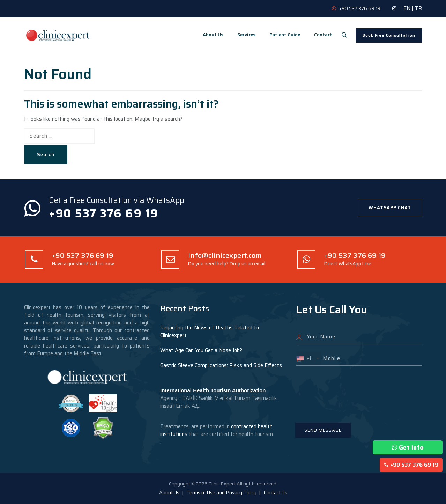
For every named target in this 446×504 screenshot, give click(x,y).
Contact (320, 35)
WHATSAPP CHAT (390, 208)
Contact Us (276, 492)
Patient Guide (282, 35)
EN (407, 8)
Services (243, 35)
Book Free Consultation (389, 35)
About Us (210, 35)
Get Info (408, 447)
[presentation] (349, 390)
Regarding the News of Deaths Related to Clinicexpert (210, 331)
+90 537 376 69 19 (411, 465)
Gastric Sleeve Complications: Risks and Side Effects (221, 365)
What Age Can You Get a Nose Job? (201, 350)
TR (418, 8)
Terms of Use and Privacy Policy (222, 492)
